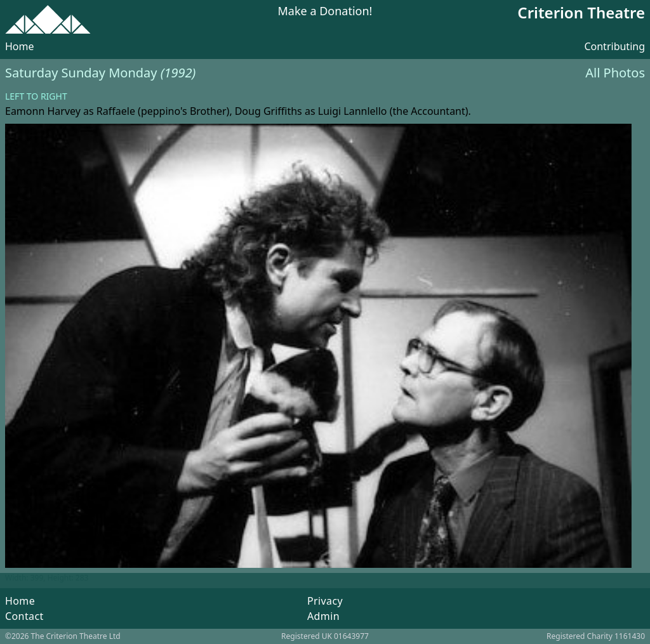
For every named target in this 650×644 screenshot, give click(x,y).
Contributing (614, 46)
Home (20, 46)
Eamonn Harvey (43, 111)
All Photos (615, 73)
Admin (323, 616)
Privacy (325, 601)
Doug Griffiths (269, 111)
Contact (24, 616)
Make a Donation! (325, 12)
